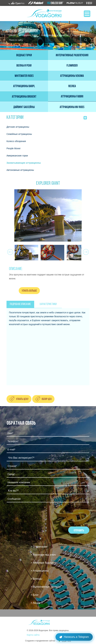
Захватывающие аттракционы (55, 35)
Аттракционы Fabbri (28, 35)
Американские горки (17, 156)
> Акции (35, 603)
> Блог (34, 595)
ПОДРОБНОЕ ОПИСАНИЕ (20, 304)
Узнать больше (29, 291)
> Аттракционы (40, 571)
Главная (12, 35)
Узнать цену (22, 399)
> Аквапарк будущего (43, 563)
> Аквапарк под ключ (43, 555)
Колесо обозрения (16, 141)
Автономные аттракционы (20, 170)
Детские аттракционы (18, 127)
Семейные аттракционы (19, 134)
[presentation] (31, 514)
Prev (10, 251)
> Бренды (36, 579)
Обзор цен (47, 399)
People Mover (14, 148)
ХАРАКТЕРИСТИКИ (48, 304)
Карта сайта (33, 635)
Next (85, 251)
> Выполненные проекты (46, 587)
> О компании (39, 547)
